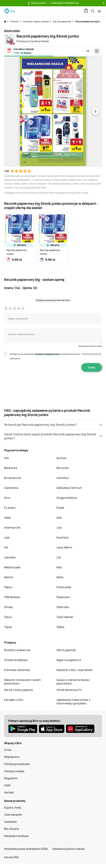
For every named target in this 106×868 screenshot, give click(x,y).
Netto (60, 577)
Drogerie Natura (67, 498)
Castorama (11, 488)
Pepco (8, 587)
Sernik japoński (66, 650)
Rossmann (63, 597)
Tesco (8, 617)
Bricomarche (12, 478)
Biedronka (11, 468)
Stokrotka (63, 607)
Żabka (60, 627)
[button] (53, 425)
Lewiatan (10, 557)
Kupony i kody (13, 808)
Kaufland (62, 537)
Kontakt (9, 792)
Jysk (7, 537)
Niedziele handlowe (16, 836)
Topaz (8, 627)
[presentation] (53, 383)
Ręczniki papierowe (62, 22)
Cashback (10, 822)
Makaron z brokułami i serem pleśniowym (23, 682)
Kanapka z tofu (14, 700)
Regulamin (11, 778)
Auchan (62, 458)
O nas (8, 750)
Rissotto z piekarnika (17, 650)
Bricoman (63, 468)
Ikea (59, 518)
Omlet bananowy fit (69, 690)
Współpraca (12, 757)
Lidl (59, 557)
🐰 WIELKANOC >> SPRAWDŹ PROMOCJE (53, 3)
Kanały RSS (11, 857)
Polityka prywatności (17, 764)
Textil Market (65, 617)
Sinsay (8, 607)
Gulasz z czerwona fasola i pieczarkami (73, 682)
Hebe (7, 518)
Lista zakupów (13, 815)
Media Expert (12, 567)
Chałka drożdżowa (16, 660)
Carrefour (63, 478)
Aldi (7, 458)
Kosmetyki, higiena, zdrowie (36, 22)
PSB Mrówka (12, 597)
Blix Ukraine (12, 829)
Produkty (15, 22)
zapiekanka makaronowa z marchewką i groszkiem (73, 702)
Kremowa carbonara (17, 670)
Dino (7, 498)
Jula (59, 528)
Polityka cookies (14, 771)
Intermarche (12, 528)
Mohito (9, 577)
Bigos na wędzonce (69, 660)
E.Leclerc (10, 508)
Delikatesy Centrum (69, 488)
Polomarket (64, 587)
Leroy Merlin (64, 547)
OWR (7, 785)
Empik (60, 508)
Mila (59, 567)
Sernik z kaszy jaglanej (19, 690)
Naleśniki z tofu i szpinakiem (75, 670)
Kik (6, 547)
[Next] (103, 3)
